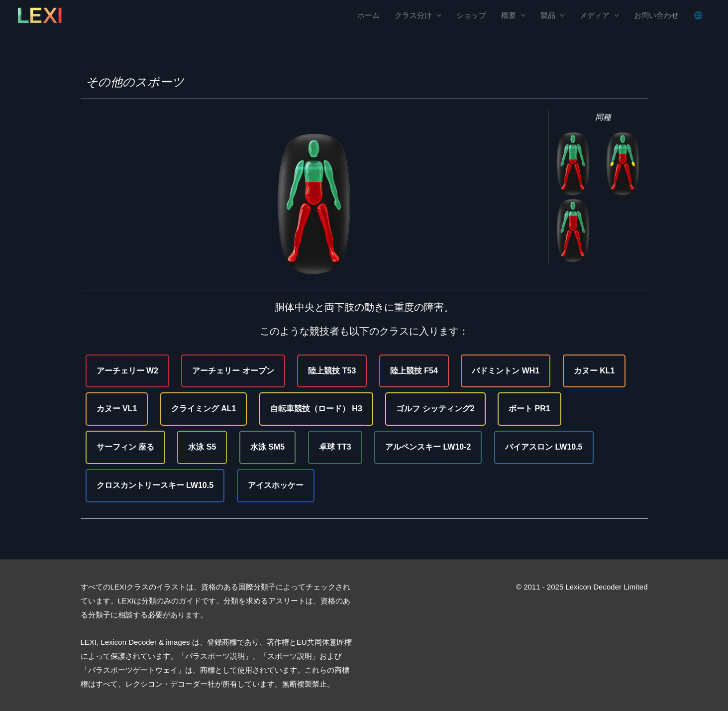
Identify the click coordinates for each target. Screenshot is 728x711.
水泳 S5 (202, 447)
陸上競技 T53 (332, 371)
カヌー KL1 (594, 371)
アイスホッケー (276, 485)
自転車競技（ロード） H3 (316, 409)
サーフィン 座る (125, 447)
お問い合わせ (656, 15)
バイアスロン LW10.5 (544, 447)
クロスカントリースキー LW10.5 (155, 485)
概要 (509, 15)
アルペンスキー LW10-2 (428, 447)
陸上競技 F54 (414, 371)
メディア (595, 15)
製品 (548, 15)
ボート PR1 (529, 409)
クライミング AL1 (204, 409)
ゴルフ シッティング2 (435, 409)
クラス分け (413, 15)
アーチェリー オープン (233, 371)
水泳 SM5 (267, 447)
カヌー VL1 (117, 409)
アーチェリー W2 (127, 371)
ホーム (368, 15)
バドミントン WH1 (506, 371)
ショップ (471, 15)
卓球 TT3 (335, 447)
